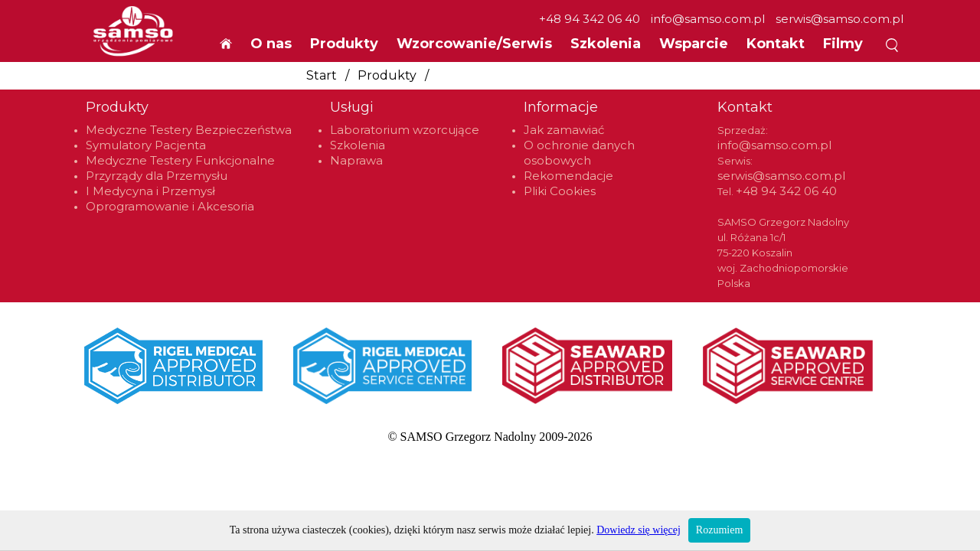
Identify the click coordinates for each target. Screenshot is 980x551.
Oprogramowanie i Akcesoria (170, 206)
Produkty (387, 75)
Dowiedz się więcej (639, 530)
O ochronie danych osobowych (579, 153)
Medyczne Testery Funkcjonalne (180, 160)
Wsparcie (694, 44)
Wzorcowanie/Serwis (474, 44)
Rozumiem (719, 530)
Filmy (843, 44)
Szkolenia (606, 44)
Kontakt (776, 44)
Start (322, 75)
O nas (271, 44)
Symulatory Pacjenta (146, 145)
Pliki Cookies (560, 191)
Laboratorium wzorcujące (405, 130)
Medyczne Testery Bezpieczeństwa (189, 130)
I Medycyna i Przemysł (150, 191)
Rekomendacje (568, 176)
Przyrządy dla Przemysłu (157, 176)
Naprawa (356, 160)
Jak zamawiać (564, 130)
